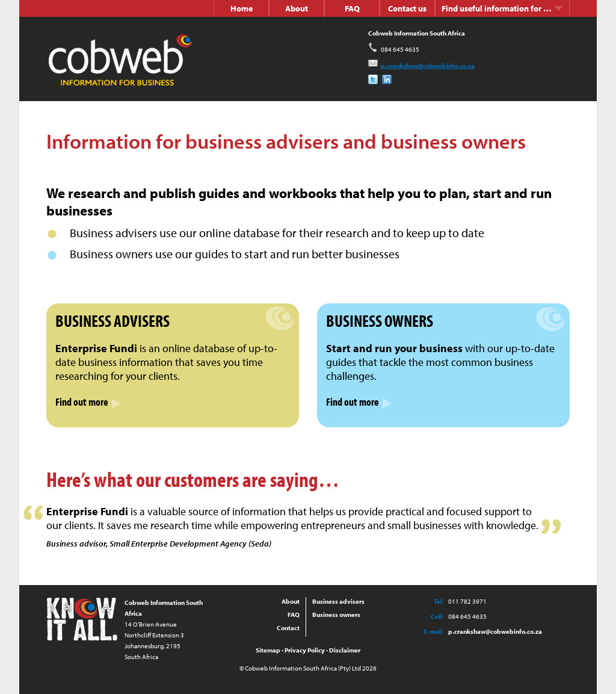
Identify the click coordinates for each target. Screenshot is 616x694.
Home (242, 8)
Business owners (336, 615)
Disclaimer (345, 650)
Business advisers (338, 601)
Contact (288, 628)
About (297, 8)
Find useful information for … (502, 8)
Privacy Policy (305, 650)
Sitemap (268, 650)
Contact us (407, 8)
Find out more (88, 402)
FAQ (352, 8)
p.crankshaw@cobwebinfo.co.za (421, 66)
